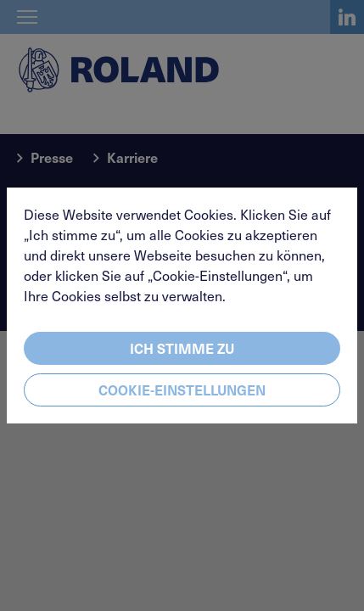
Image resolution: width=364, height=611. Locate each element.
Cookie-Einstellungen (182, 390)
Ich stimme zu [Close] (182, 348)
